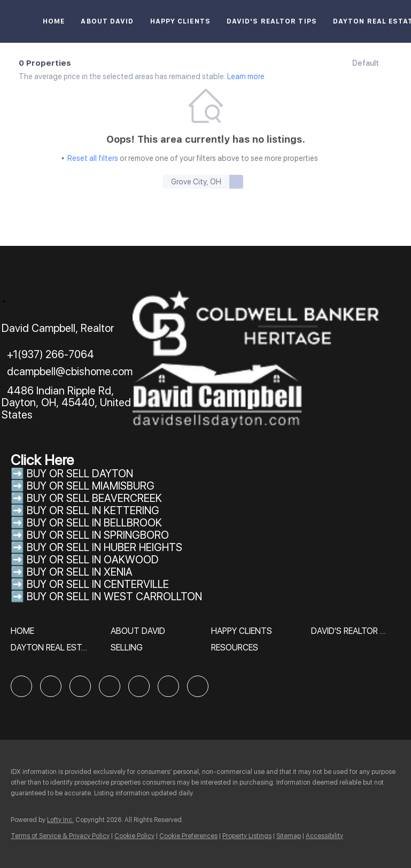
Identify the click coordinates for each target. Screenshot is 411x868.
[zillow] (80, 686)
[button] (236, 182)
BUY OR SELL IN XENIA (80, 572)
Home (54, 21)
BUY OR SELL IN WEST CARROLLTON (114, 596)
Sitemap (289, 836)
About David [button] (107, 21)
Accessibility (324, 836)
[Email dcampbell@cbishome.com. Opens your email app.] (67, 371)
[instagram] (139, 686)
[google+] (198, 686)
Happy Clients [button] (180, 21)
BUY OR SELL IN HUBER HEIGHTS (104, 547)
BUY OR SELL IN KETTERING (93, 510)
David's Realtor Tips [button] (272, 21)
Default (366, 63)
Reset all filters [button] (93, 158)
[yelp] (110, 686)
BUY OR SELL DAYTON (80, 474)
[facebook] (21, 686)
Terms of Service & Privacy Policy (60, 836)
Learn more (246, 76)
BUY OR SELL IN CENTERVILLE (98, 584)
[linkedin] (51, 686)
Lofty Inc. (60, 820)
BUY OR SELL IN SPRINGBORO (98, 535)
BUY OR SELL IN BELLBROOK (94, 523)
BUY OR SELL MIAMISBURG (91, 486)
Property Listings (247, 836)
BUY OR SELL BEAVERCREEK (96, 498)
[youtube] (168, 686)
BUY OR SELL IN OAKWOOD (93, 560)
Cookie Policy (134, 836)
